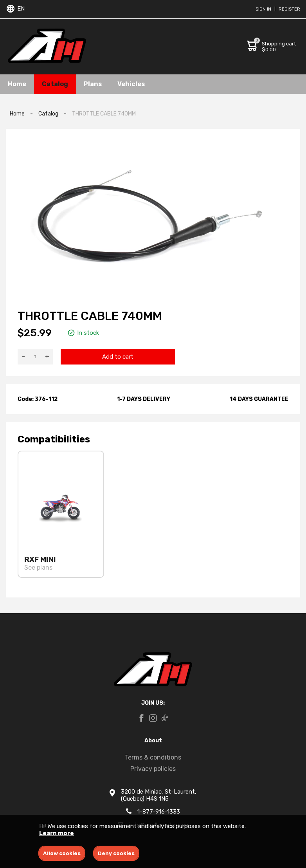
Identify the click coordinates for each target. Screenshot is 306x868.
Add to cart (118, 357)
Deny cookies (116, 853)
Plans (93, 84)
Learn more (57, 833)
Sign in (263, 9)
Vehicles (131, 84)
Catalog (55, 84)
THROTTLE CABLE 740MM (104, 114)
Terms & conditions (153, 757)
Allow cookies (62, 853)
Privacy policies (153, 769)
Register (289, 9)
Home (17, 84)
